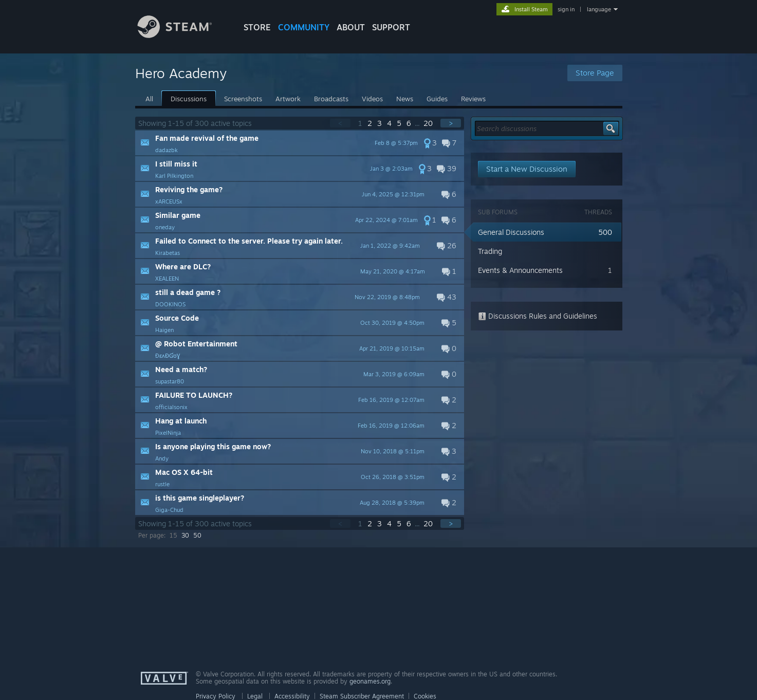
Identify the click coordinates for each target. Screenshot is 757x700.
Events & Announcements (520, 270)
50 (197, 535)
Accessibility (292, 696)
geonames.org (370, 681)
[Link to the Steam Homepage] (182, 35)
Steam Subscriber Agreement (362, 696)
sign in (566, 9)
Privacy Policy (216, 696)
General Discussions (511, 232)
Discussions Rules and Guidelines (538, 316)
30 (185, 535)
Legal (255, 696)
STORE (257, 27)
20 (429, 123)
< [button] (340, 123)
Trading (490, 251)
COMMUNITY (304, 27)
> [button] (451, 123)
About (351, 27)
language (599, 9)
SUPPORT (391, 27)
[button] (300, 143)
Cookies (425, 696)
